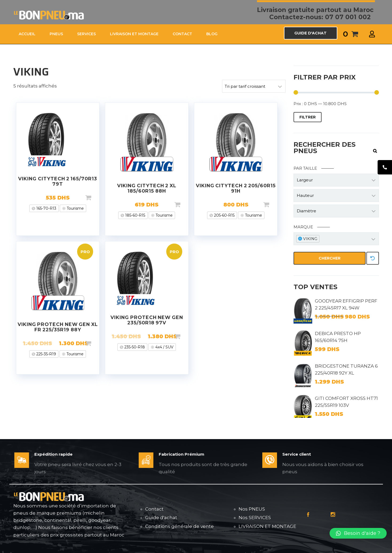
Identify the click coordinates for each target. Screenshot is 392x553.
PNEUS (56, 34)
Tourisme (75, 208)
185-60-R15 (135, 215)
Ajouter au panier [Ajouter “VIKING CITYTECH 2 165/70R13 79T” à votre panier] (97, 198)
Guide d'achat (161, 518)
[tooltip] (385, 167)
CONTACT (182, 34)
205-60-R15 (224, 215)
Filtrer (308, 117)
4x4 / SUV (164, 347)
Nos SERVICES (255, 518)
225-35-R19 (46, 354)
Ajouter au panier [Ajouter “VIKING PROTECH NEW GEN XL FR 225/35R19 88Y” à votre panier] (97, 343)
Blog (212, 34)
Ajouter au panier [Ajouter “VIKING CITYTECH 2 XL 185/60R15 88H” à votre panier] (186, 205)
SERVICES (86, 34)
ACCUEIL (27, 34)
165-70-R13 (46, 208)
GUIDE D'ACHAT (310, 33)
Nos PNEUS (252, 509)
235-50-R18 (134, 347)
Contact (154, 509)
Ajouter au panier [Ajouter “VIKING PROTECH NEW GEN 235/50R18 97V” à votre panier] (186, 336)
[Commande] (254, 86)
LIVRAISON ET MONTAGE (134, 34)
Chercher (330, 258)
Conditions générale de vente (179, 526)
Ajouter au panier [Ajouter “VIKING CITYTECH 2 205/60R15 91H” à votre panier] (275, 205)
